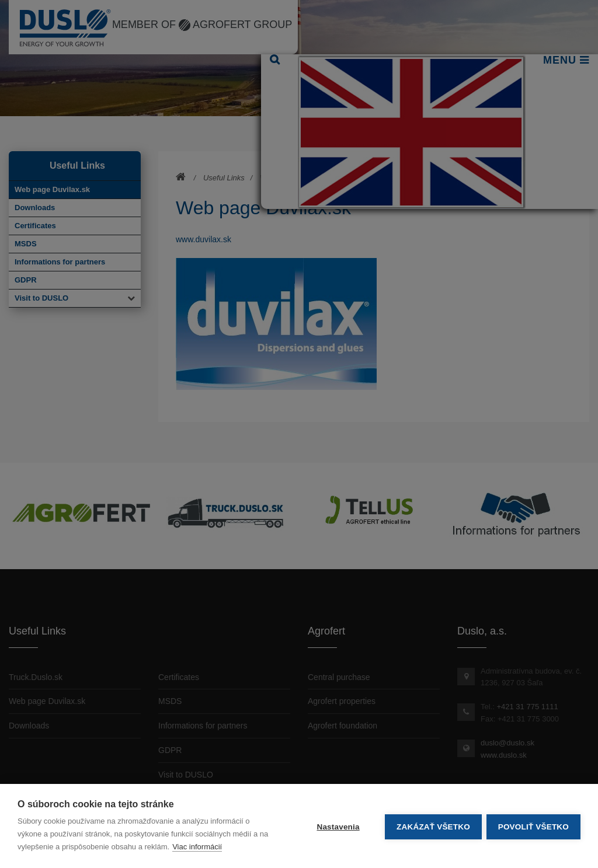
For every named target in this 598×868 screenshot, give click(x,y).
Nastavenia (337, 826)
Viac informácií (197, 847)
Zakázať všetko (432, 826)
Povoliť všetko (533, 826)
